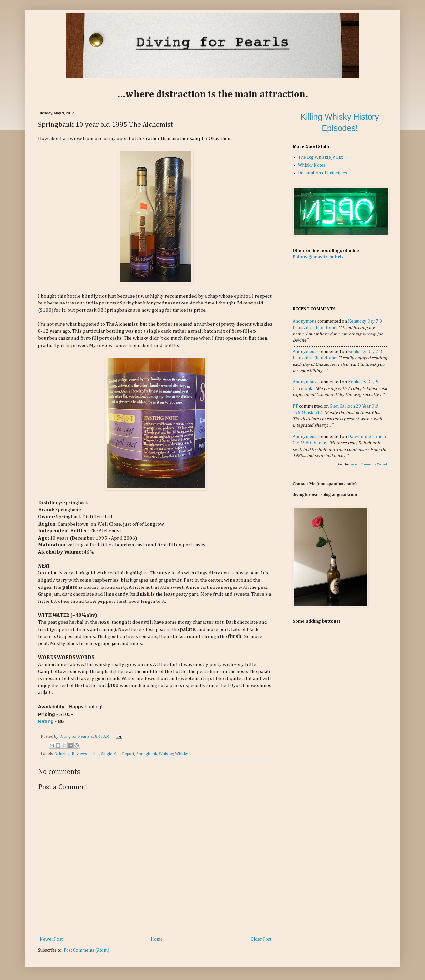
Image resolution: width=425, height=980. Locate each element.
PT (295, 406)
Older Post (261, 939)
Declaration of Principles (323, 173)
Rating (46, 721)
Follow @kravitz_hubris (318, 257)
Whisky (182, 754)
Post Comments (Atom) (86, 950)
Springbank (147, 754)
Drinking (62, 754)
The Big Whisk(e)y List (321, 157)
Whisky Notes (312, 165)
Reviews (79, 754)
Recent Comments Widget (369, 464)
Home (157, 939)
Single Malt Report (118, 754)
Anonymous (304, 321)
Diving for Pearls (75, 737)
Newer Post (51, 939)
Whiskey (166, 754)
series (94, 754)
